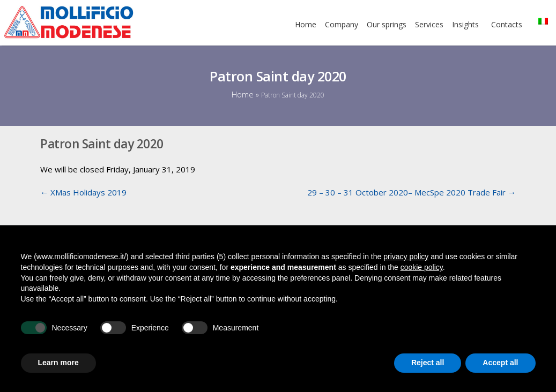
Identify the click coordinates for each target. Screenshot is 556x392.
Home (306, 24)
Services (429, 24)
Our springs (387, 24)
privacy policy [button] (406, 257)
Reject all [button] (428, 363)
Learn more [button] (58, 363)
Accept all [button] (500, 363)
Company (342, 24)
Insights (465, 24)
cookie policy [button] (422, 267)
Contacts (507, 24)
